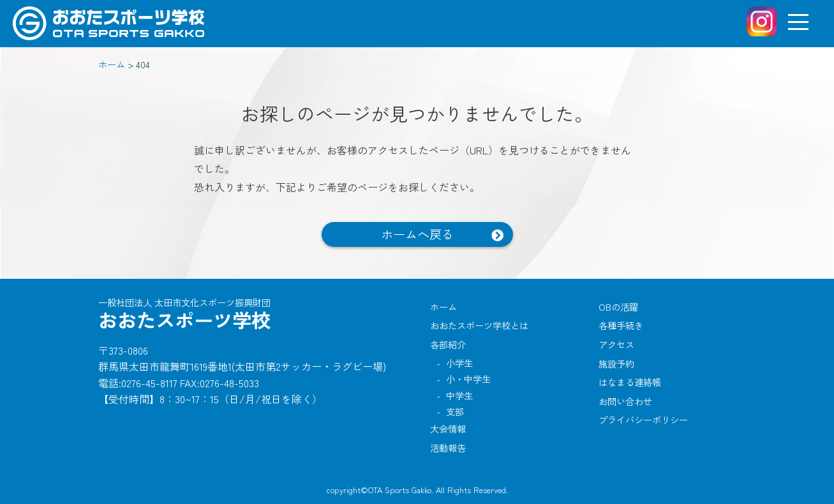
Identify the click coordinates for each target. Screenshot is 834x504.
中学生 (459, 395)
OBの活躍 (618, 307)
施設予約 (616, 363)
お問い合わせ (625, 401)
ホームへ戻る (417, 234)
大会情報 (448, 428)
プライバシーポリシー (643, 419)
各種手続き (621, 325)
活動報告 (448, 448)
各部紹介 (448, 344)
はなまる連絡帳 (630, 382)
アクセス (616, 344)
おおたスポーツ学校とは (479, 325)
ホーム (443, 307)
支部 (455, 411)
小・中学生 (468, 379)
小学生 (459, 363)
